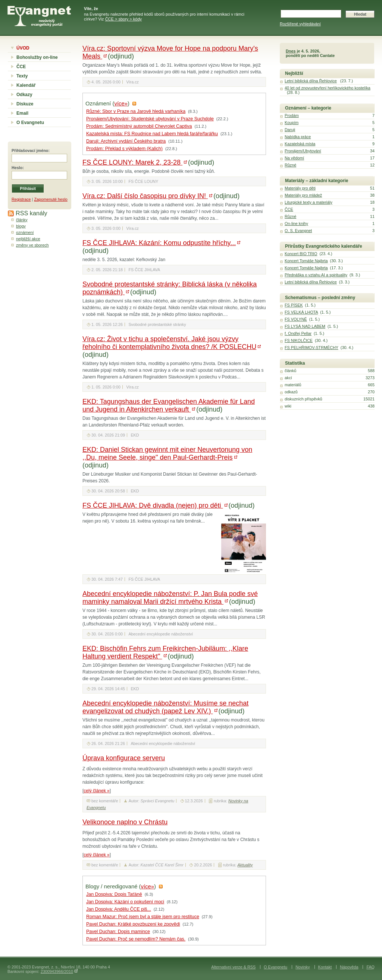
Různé (290, 165)
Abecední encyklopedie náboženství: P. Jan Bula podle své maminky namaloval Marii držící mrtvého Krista (170, 598)
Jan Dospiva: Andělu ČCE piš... (119, 909)
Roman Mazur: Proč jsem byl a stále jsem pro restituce (143, 917)
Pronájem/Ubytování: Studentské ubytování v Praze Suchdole (150, 119)
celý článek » (96, 791)
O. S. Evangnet (298, 231)
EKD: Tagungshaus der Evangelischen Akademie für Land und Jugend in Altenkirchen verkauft (169, 405)
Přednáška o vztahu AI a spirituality (316, 275)
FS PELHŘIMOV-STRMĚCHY (311, 348)
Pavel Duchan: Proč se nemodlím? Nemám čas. (136, 939)
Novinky (303, 967)
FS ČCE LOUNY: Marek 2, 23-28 (132, 162)
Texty (22, 76)
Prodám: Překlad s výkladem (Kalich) (124, 149)
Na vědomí (294, 158)
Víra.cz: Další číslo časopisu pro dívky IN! (145, 196)
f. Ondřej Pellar (298, 333)
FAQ (370, 967)
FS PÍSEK (294, 305)
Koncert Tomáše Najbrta (306, 261)
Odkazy (24, 95)
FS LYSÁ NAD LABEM (305, 326)
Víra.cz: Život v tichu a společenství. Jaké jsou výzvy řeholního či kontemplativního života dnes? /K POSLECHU (169, 343)
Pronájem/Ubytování (303, 151)
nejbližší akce (28, 239)
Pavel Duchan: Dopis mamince (118, 932)
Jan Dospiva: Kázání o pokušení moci (125, 902)
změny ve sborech (32, 245)
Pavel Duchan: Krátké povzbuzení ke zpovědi (133, 924)
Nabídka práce (298, 137)
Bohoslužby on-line (37, 57)
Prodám (292, 115)
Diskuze (25, 104)
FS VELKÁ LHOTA (301, 312)
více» (121, 104)
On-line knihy (296, 223)
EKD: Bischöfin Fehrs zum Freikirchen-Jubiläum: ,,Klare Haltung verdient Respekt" (165, 652)
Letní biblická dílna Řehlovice (311, 81)
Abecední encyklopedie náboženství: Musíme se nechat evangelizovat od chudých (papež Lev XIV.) (165, 707)
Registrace (21, 199)
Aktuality (245, 865)
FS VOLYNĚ (296, 319)
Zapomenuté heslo (51, 199)
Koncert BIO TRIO (301, 254)
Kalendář (26, 85)
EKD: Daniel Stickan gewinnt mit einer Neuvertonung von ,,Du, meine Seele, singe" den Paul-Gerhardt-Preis (167, 453)
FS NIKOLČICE (299, 340)
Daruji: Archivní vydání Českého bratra (126, 141)
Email (22, 113)
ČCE (21, 67)
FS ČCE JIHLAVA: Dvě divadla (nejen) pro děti (153, 505)
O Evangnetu (30, 123)
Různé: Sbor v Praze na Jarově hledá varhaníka (136, 111)
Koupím (292, 123)
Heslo (17, 168)
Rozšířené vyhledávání (300, 24)
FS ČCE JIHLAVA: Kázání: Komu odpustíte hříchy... (159, 243)
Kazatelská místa (300, 144)
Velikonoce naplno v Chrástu (125, 822)
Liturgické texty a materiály (309, 202)
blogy (21, 226)
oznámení (25, 232)
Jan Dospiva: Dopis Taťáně (114, 894)
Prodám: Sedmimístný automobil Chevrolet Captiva (139, 126)
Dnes (291, 51)
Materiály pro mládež (303, 195)
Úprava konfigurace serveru (124, 758)
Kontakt (325, 967)
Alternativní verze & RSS (233, 967)
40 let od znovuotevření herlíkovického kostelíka (328, 88)
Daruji (290, 130)
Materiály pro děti (300, 188)
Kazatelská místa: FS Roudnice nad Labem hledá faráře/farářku (152, 134)
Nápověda (349, 967)
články (22, 220)
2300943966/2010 (57, 971)
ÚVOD (23, 48)
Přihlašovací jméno (30, 150)
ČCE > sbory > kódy (123, 19)
